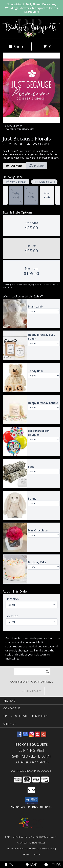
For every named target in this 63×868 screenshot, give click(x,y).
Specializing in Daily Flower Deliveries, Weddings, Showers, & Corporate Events (32, 8)
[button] (32, 801)
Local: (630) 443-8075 (32, 762)
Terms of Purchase (42, 849)
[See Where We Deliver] (32, 691)
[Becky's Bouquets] (32, 38)
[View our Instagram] (32, 736)
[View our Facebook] (19, 736)
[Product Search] (32, 672)
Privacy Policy (16, 849)
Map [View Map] (32, 865)
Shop (16, 46)
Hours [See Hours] (52, 865)
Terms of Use (32, 854)
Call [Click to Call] (10, 865)
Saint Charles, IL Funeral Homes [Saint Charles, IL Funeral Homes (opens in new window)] (27, 837)
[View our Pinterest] (38, 736)
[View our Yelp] (44, 736)
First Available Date (44, 182)
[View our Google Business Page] (26, 736)
